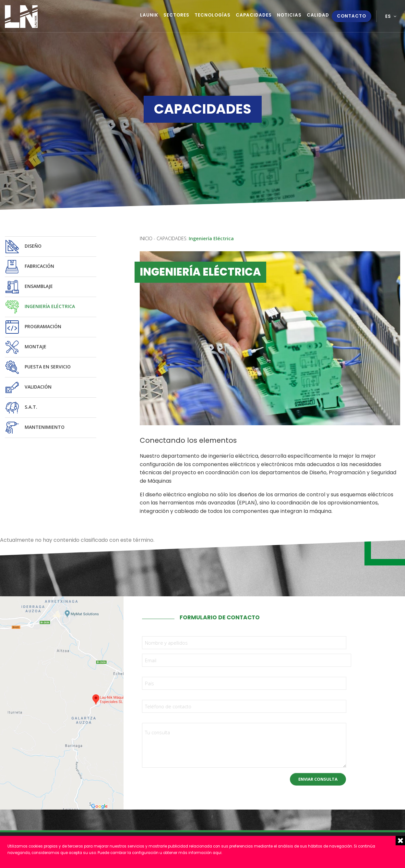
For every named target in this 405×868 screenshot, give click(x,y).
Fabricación (30, 267)
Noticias (289, 15)
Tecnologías (213, 15)
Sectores (176, 15)
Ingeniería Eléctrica (40, 307)
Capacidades (254, 15)
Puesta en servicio (38, 367)
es (388, 16)
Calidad (318, 15)
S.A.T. (21, 408)
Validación (28, 387)
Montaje (26, 347)
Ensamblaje (29, 287)
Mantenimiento (35, 428)
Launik (149, 15)
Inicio (146, 238)
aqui (217, 853)
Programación (33, 327)
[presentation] (191, 780)
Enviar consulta (318, 779)
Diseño (23, 247)
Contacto (351, 16)
